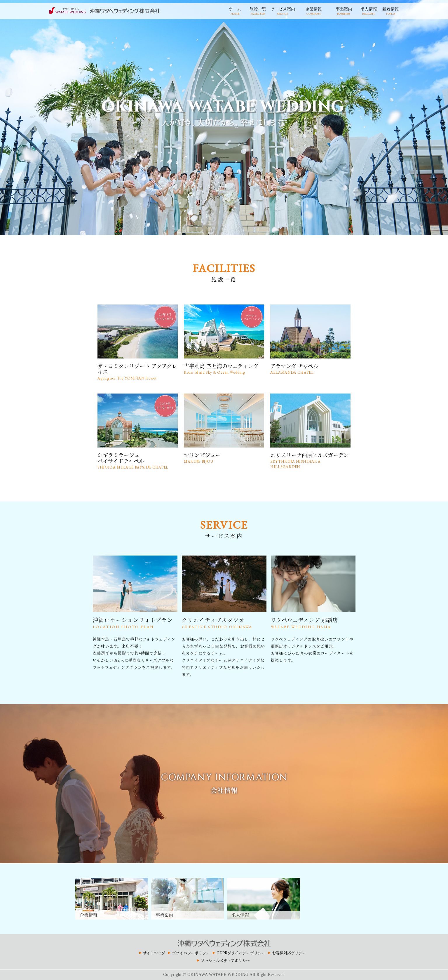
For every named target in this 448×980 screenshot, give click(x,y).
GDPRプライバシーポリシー (241, 953)
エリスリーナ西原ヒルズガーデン (310, 460)
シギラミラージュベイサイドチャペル (138, 461)
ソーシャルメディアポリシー (225, 960)
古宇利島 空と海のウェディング (224, 369)
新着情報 (391, 10)
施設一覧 (258, 10)
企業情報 (314, 10)
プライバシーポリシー (191, 953)
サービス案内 (283, 10)
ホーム (235, 10)
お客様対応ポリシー (289, 953)
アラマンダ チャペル (310, 369)
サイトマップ (154, 953)
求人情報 (369, 10)
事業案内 (344, 10)
